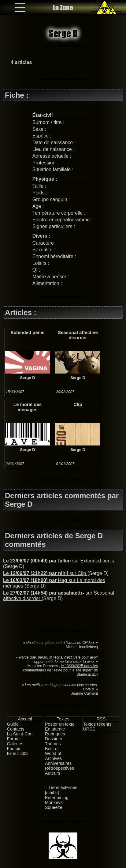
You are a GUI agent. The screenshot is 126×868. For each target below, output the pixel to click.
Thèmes (53, 744)
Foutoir (14, 749)
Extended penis (28, 332)
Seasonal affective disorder (78, 335)
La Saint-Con (20, 734)
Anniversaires (58, 763)
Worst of (53, 753)
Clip (78, 404)
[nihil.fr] (52, 793)
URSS (89, 729)
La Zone (63, 8)
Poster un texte (60, 724)
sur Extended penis (59, 561)
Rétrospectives (59, 768)
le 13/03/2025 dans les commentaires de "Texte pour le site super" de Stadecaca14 (60, 670)
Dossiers (54, 739)
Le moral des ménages (28, 407)
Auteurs (53, 773)
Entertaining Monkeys (57, 800)
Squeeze (54, 807)
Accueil (25, 719)
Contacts (16, 729)
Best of (52, 749)
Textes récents (97, 724)
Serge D (27, 378)
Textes (63, 719)
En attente (55, 729)
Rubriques (55, 734)
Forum (13, 739)
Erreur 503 (17, 753)
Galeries (15, 744)
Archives (53, 758)
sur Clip (45, 573)
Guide (13, 724)
